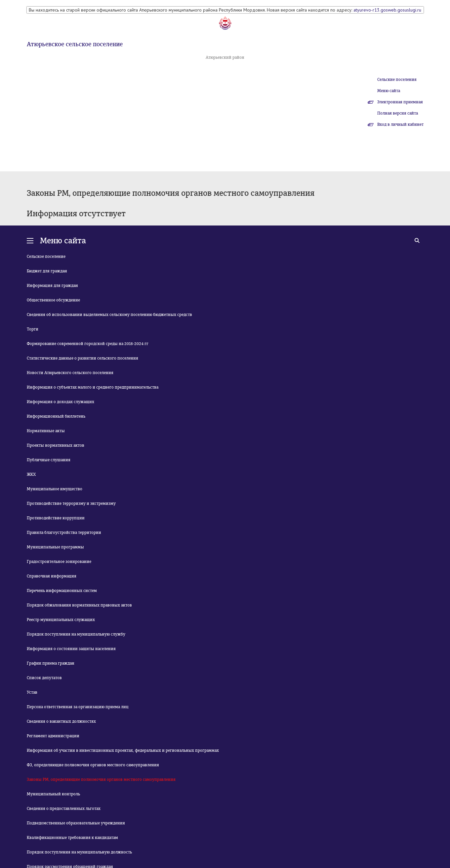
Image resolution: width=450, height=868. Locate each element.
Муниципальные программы (55, 547)
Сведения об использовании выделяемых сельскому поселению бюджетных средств (109, 315)
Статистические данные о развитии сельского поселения (82, 358)
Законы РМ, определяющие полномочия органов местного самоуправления (101, 780)
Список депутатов (44, 678)
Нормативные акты (46, 431)
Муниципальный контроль (53, 794)
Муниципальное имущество (55, 489)
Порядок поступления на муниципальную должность (79, 852)
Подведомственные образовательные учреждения (76, 823)
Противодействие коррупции (56, 518)
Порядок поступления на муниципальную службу (76, 634)
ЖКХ (31, 474)
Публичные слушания (49, 460)
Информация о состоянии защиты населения (71, 649)
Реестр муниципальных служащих (61, 620)
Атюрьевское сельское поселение (75, 44)
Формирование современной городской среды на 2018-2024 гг (88, 344)
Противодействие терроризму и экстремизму (71, 503)
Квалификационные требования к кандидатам (72, 838)
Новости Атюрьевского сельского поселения (70, 373)
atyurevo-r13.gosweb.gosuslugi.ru (387, 10)
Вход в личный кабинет (400, 124)
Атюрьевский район (225, 57)
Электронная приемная (400, 102)
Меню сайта (389, 91)
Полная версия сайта (398, 113)
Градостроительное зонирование (59, 562)
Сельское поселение (46, 257)
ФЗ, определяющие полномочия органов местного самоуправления (93, 765)
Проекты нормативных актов (56, 445)
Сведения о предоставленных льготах (64, 809)
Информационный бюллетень (56, 416)
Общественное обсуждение (53, 300)
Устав (32, 692)
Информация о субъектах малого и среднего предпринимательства (93, 387)
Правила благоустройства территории (64, 533)
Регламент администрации (53, 736)
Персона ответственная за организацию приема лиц (78, 707)
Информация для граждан (52, 286)
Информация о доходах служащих (61, 402)
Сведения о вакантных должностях (61, 721)
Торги (33, 329)
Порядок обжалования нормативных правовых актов (79, 605)
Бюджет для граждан (47, 271)
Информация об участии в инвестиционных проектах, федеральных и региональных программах (123, 750)
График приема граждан (51, 663)
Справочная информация (52, 576)
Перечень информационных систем (62, 591)
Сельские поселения (397, 80)
